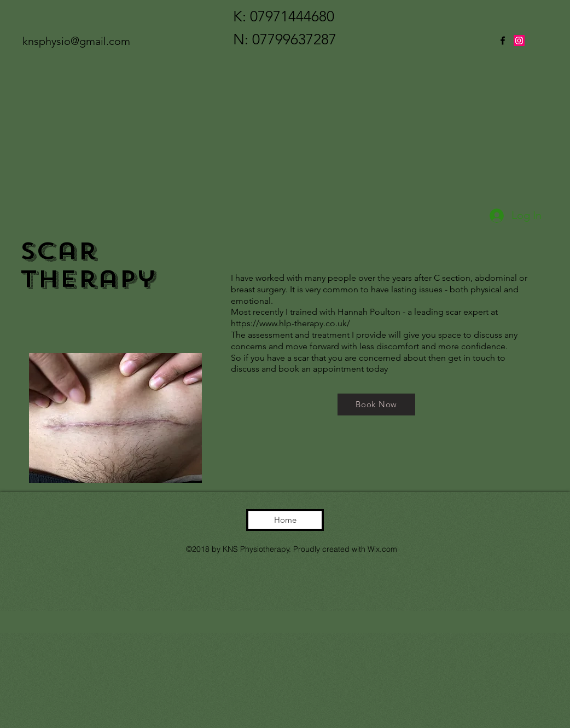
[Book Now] (376, 405)
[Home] (285, 520)
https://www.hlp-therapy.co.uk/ (290, 323)
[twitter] (519, 41)
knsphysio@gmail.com (76, 41)
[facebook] (503, 41)
